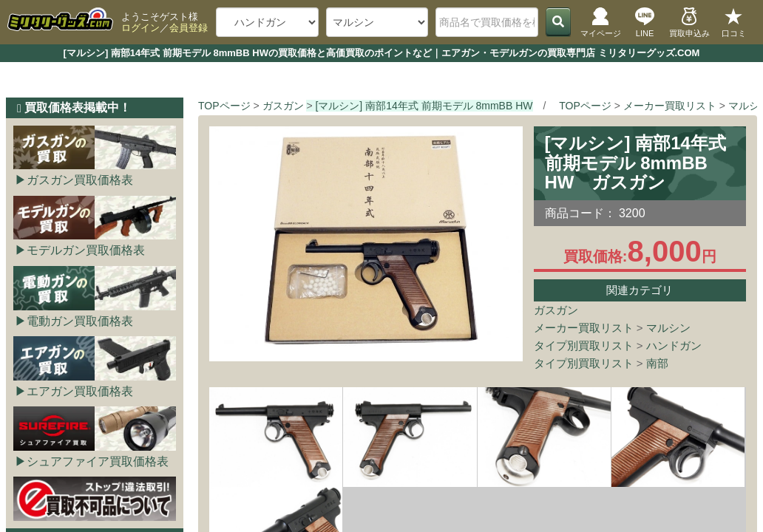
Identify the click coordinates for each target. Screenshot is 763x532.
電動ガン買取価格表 (80, 321)
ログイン (140, 28)
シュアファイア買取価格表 (98, 461)
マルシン (668, 328)
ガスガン (556, 310)
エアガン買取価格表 (80, 391)
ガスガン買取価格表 (80, 180)
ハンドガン (674, 345)
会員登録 (189, 28)
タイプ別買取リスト (584, 345)
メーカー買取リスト (584, 328)
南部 (657, 363)
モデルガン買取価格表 (86, 250)
